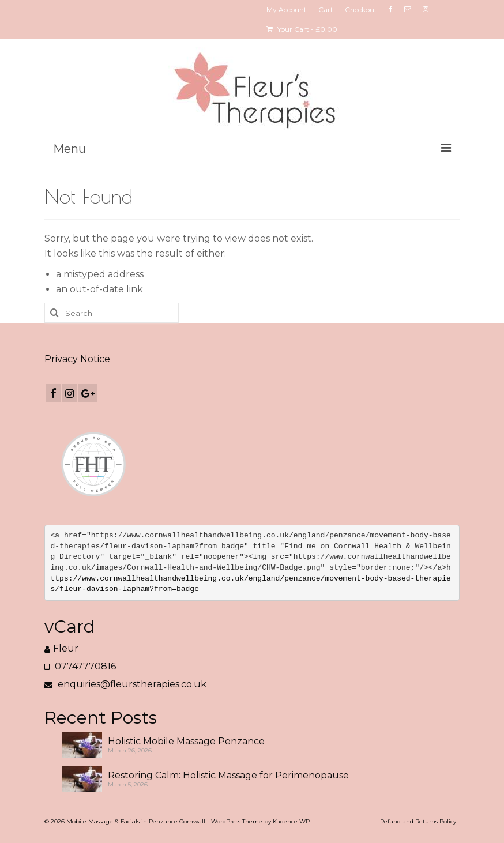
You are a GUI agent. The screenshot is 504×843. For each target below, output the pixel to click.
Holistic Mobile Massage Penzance (186, 741)
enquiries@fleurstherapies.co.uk (125, 684)
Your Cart (302, 29)
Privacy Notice (77, 359)
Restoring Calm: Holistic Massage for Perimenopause (228, 775)
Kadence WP (291, 821)
